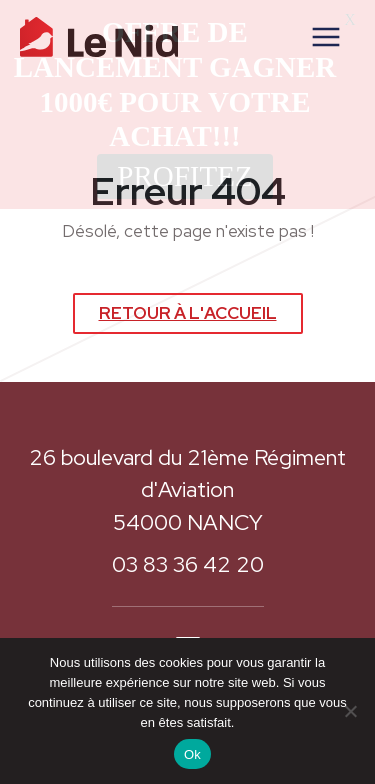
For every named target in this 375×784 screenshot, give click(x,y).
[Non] (350, 711)
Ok (192, 754)
